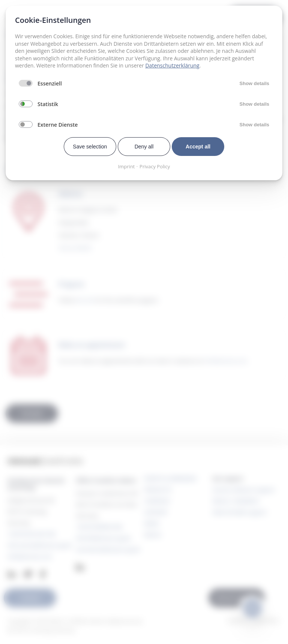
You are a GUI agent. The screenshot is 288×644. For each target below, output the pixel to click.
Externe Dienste (58, 125)
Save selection (90, 147)
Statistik (48, 104)
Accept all (198, 147)
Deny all (144, 147)
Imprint (127, 166)
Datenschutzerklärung (172, 65)
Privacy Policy (155, 166)
